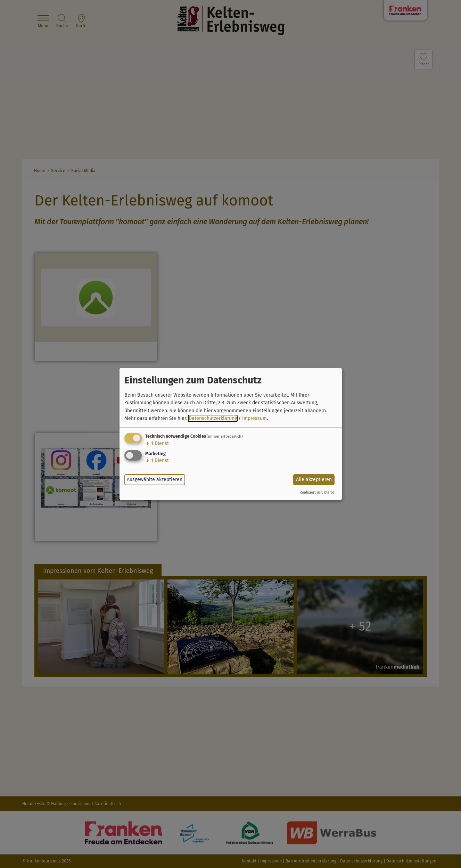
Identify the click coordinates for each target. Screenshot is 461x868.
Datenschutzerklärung (213, 418)
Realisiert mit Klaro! (317, 492)
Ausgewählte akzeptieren (155, 480)
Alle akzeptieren (314, 480)
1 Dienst (157, 443)
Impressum (254, 418)
